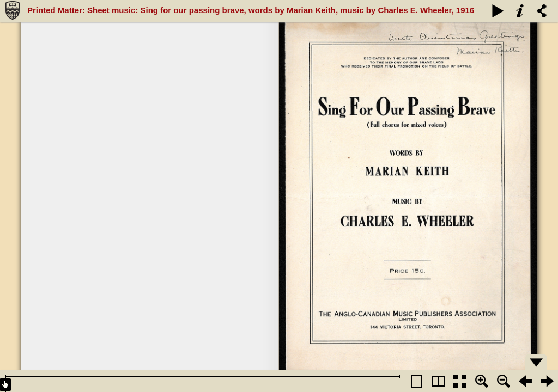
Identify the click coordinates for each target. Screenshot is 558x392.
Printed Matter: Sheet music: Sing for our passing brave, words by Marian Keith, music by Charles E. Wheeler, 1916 (251, 10)
